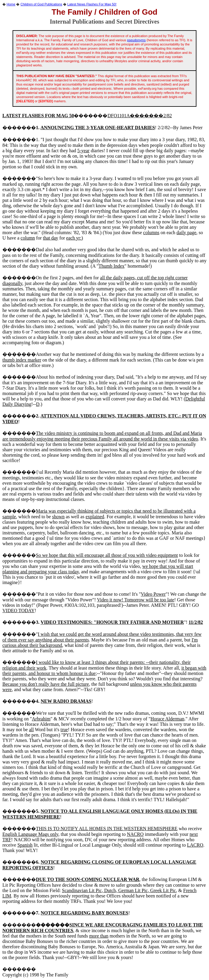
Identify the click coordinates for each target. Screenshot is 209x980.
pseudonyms (136, 40)
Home (11, 4)
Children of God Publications (41, 4)
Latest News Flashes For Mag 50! (92, 4)
